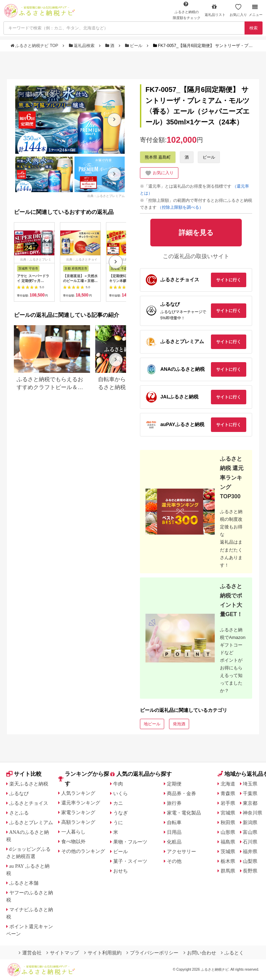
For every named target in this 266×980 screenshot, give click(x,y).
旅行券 (174, 803)
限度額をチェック (187, 10)
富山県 (250, 832)
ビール (134, 46)
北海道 (228, 784)
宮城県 (228, 813)
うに (118, 822)
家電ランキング (78, 812)
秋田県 (228, 822)
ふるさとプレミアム (31, 822)
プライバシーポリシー (152, 953)
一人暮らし (73, 832)
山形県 (228, 832)
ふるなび (19, 793)
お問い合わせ (200, 953)
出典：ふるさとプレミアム (106, 196)
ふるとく (232, 953)
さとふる (19, 813)
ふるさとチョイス (29, 803)
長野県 (250, 871)
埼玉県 (250, 784)
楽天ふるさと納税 (29, 784)
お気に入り (238, 10)
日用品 (174, 832)
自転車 (174, 822)
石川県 (250, 842)
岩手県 (228, 803)
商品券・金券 (181, 793)
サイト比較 (24, 774)
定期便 (174, 784)
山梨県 (250, 861)
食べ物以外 (73, 841)
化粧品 (174, 842)
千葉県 (250, 793)
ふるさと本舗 (24, 883)
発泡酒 (179, 724)
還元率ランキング (81, 803)
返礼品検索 (82, 46)
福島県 (228, 842)
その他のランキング (83, 851)
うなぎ (121, 813)
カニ (118, 803)
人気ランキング (78, 793)
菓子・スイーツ (130, 861)
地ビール (152, 724)
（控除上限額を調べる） (180, 207)
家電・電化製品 (184, 813)
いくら (121, 793)
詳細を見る (41, 94)
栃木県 (228, 861)
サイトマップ (63, 953)
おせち (121, 871)
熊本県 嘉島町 (158, 157)
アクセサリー (181, 851)
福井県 (250, 851)
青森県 (228, 793)
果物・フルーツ (130, 842)
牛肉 (118, 784)
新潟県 (250, 822)
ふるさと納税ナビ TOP (35, 46)
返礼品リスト (215, 10)
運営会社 (30, 953)
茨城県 (228, 851)
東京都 (250, 803)
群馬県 (228, 871)
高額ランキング (78, 822)
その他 (174, 861)
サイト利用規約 (103, 953)
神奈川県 (252, 813)
